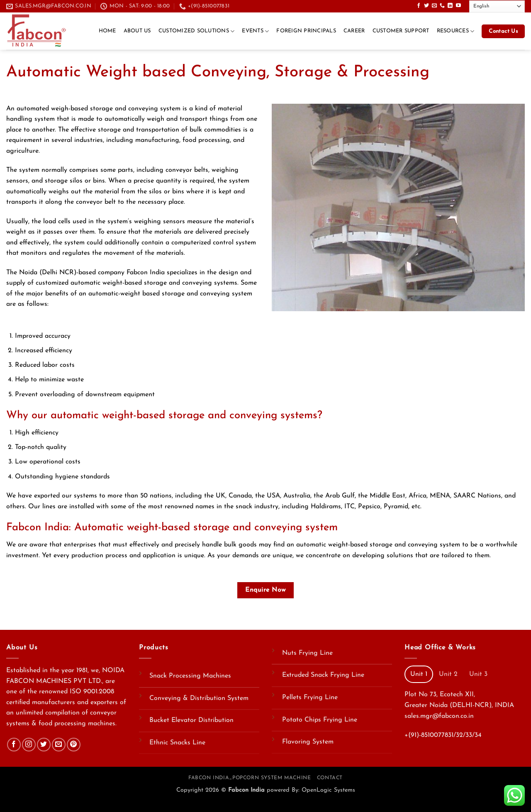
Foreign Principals (306, 31)
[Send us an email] (434, 6)
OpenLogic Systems (328, 790)
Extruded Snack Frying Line (323, 675)
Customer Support (401, 31)
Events (255, 31)
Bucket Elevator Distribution (191, 720)
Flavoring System (308, 742)
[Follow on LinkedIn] (450, 6)
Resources (456, 31)
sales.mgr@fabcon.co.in (439, 716)
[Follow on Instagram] (29, 745)
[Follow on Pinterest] (74, 745)
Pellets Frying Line (310, 697)
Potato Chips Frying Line (320, 720)
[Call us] (442, 6)
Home (107, 31)
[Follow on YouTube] (458, 6)
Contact (330, 778)
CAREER (354, 31)
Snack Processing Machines (190, 676)
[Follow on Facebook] (419, 6)
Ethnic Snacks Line (177, 743)
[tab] (419, 674)
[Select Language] (497, 6)
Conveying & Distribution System (199, 698)
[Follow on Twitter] (426, 6)
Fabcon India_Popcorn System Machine (250, 778)
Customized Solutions (197, 31)
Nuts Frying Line (307, 653)
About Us (137, 31)
